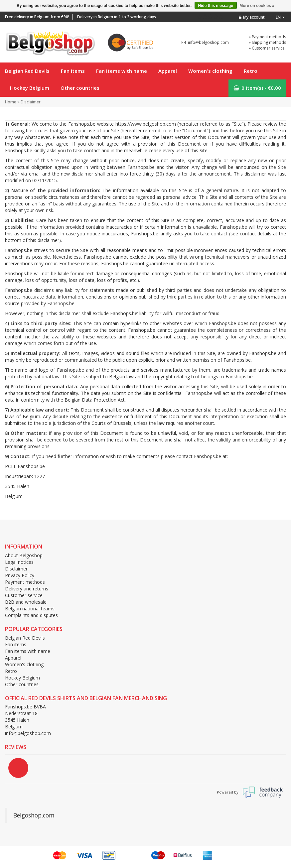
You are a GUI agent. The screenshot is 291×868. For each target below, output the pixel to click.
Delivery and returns (27, 589)
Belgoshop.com (34, 815)
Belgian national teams (30, 609)
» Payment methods (267, 37)
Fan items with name (122, 71)
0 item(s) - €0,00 (257, 88)
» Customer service (267, 48)
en (280, 17)
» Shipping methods (267, 42)
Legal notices (19, 562)
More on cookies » (257, 6)
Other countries (80, 88)
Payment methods (25, 582)
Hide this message (216, 6)
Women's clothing (210, 71)
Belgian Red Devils (27, 71)
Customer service (24, 595)
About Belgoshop (24, 555)
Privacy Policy (20, 575)
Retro (251, 71)
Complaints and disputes (31, 615)
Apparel (168, 71)
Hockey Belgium (30, 88)
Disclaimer (31, 102)
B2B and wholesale (26, 602)
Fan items (73, 71)
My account (252, 17)
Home (11, 102)
